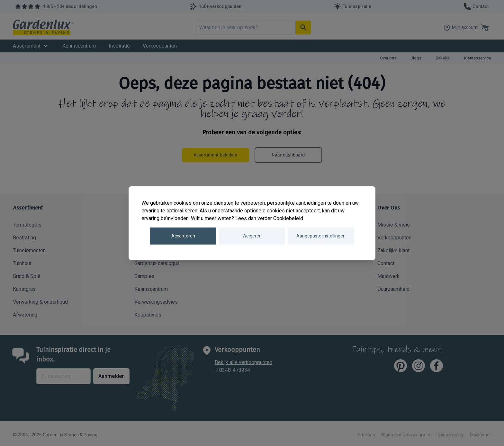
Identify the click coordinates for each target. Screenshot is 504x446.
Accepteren (183, 236)
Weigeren (252, 236)
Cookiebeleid (288, 218)
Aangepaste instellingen (321, 236)
